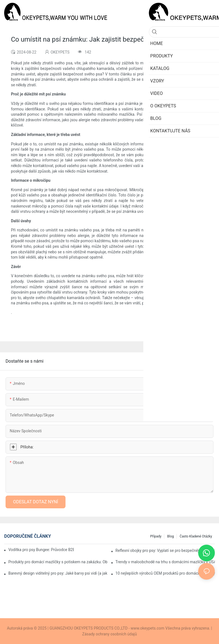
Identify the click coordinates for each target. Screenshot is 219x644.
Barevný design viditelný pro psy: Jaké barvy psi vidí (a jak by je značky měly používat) (58, 573)
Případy (156, 536)
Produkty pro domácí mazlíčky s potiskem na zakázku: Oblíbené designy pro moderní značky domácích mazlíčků (58, 562)
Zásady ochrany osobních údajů (109, 634)
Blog (170, 536)
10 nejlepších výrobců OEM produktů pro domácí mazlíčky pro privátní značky (165, 573)
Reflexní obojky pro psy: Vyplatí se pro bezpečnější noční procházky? (165, 550)
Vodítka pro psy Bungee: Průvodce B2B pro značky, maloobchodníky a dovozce (41, 550)
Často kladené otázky (196, 536)
